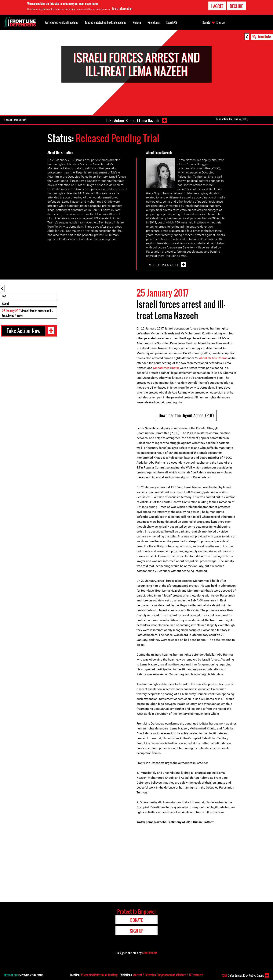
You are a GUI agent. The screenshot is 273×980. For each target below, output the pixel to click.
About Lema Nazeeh (17, 120)
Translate (264, 37)
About (5, 303)
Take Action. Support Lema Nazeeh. (132, 120)
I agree (217, 6)
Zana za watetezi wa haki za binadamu (106, 22)
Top (4, 296)
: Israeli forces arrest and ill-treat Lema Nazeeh (27, 313)
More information (122, 9)
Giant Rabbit (149, 953)
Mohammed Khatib (166, 368)
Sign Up (220, 23)
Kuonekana (154, 22)
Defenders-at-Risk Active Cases (243, 975)
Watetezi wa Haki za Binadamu (62, 22)
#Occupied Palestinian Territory (99, 975)
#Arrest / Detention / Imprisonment (154, 975)
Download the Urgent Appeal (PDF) (186, 415)
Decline (236, 6)
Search (172, 22)
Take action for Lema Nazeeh (232, 119)
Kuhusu (137, 22)
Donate (206, 23)
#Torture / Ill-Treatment (190, 975)
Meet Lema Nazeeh (164, 265)
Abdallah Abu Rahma (213, 358)
